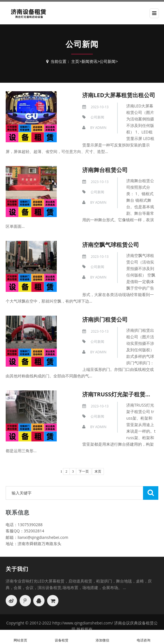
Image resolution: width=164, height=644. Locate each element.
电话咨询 (144, 637)
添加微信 (103, 637)
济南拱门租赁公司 (105, 319)
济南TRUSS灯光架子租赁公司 (119, 394)
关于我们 (17, 569)
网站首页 (21, 637)
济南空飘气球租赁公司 (111, 245)
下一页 (84, 471)
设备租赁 (62, 637)
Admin (101, 128)
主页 (75, 61)
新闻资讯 (89, 61)
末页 (98, 471)
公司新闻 (108, 61)
